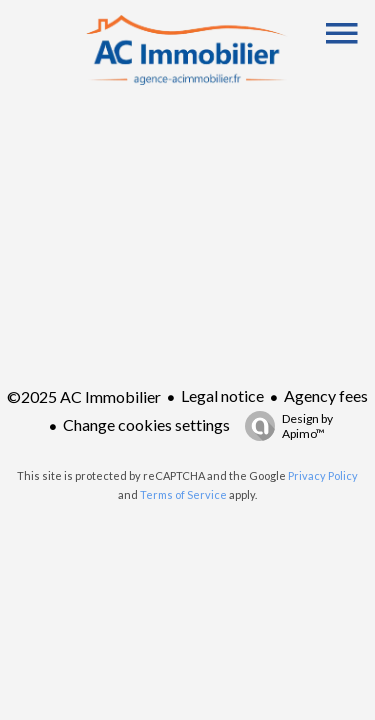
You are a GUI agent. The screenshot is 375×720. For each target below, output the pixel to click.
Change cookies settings (146, 424)
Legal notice (222, 395)
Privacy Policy (323, 475)
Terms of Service (183, 494)
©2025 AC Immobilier (84, 396)
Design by (284, 426)
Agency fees (326, 395)
